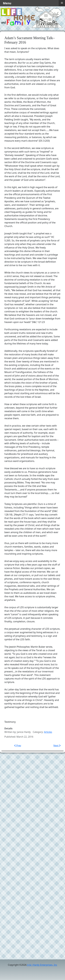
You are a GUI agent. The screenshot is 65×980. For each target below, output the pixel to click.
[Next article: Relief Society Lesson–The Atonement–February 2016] (57, 746)
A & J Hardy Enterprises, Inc (42, 965)
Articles (48, 732)
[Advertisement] (32, 790)
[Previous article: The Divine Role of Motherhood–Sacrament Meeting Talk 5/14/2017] (18, 746)
